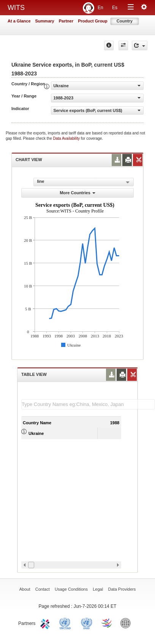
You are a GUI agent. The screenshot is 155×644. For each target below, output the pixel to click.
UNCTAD (66, 623)
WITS (16, 8)
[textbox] (88, 404)
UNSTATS (87, 623)
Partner (66, 21)
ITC (46, 623)
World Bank (127, 623)
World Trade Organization (107, 623)
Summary (45, 21)
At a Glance (19, 21)
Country (125, 21)
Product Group (93, 21)
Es (115, 8)
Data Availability (67, 138)
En (100, 8)
